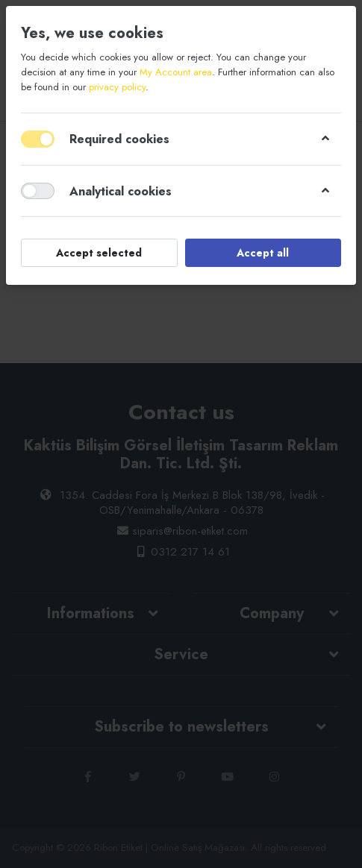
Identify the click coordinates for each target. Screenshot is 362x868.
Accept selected (99, 253)
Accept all (263, 253)
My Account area (176, 72)
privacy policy (117, 87)
